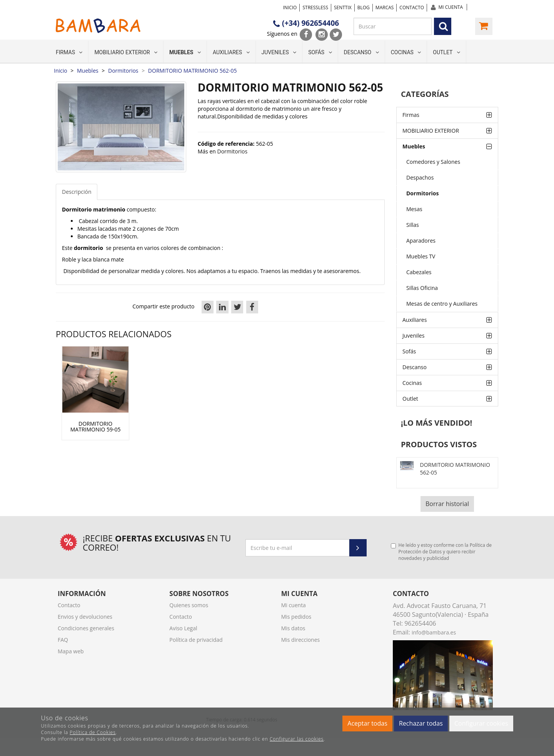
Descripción (77, 192)
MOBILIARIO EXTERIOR (126, 52)
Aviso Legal (183, 628)
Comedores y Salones (433, 162)
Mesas (414, 209)
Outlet (446, 52)
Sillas (413, 225)
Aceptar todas (367, 723)
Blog (364, 7)
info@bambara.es (434, 632)
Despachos (420, 177)
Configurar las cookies (297, 739)
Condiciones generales (86, 628)
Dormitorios (422, 193)
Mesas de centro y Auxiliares (442, 304)
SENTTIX (343, 7)
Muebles (185, 52)
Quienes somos (189, 605)
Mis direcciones (301, 640)
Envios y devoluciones (85, 617)
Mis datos (293, 628)
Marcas (385, 7)
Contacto (412, 7)
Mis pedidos (296, 617)
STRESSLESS (315, 7)
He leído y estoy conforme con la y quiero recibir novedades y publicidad (441, 552)
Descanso (361, 52)
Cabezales (419, 272)
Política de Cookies (93, 732)
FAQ (63, 640)
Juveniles (279, 52)
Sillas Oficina (422, 288)
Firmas (69, 52)
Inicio (290, 7)
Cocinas (406, 52)
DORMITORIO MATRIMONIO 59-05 (96, 427)
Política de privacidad (196, 640)
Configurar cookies (481, 723)
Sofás (320, 52)
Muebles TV (421, 256)
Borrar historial (447, 504)
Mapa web (71, 651)
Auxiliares (231, 52)
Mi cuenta (451, 7)
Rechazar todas (421, 723)
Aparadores (421, 241)
